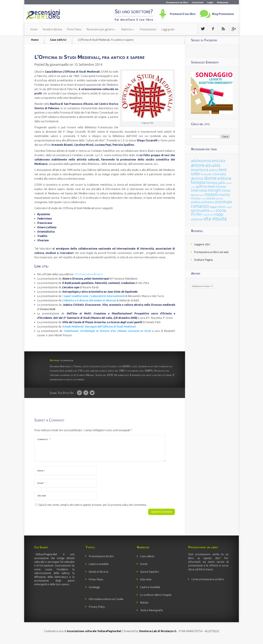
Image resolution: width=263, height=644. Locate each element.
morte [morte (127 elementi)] (225, 195)
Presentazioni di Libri (101, 560)
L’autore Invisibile (150, 591)
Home (34, 29)
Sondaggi (94, 591)
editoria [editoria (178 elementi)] (224, 178)
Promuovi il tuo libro (183, 14)
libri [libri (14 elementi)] (202, 195)
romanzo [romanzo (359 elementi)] (200, 206)
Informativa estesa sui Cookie (106, 603)
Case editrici (58, 40)
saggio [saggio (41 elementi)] (213, 207)
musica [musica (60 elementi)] (196, 198)
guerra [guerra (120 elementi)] (201, 186)
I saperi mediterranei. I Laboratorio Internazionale (93, 296)
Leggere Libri (202, 244)
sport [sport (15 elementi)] (212, 211)
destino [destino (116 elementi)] (197, 178)
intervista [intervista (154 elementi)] (199, 190)
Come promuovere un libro (208, 583)
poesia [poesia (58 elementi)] (211, 198)
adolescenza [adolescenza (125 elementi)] (201, 161)
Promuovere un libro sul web (211, 252)
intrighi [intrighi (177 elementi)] (214, 190)
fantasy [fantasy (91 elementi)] (212, 183)
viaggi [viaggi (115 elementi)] (219, 214)
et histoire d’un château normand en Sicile (107, 331)
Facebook (86, 393)
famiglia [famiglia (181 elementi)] (198, 182)
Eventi (144, 568)
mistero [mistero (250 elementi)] (212, 194)
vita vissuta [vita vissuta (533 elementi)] (215, 219)
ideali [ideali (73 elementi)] (211, 186)
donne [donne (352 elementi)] (210, 178)
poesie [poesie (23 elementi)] (219, 199)
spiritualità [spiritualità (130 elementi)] (200, 210)
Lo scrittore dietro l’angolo (156, 599)
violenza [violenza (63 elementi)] (197, 219)
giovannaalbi (59, 64)
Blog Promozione (223, 14)
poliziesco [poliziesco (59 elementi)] (208, 202)
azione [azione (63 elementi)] (213, 170)
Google (79, 393)
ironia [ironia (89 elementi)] (226, 190)
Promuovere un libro (177, 2)
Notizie (144, 607)
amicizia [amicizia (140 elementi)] (218, 161)
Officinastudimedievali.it (89, 274)
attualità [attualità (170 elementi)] (213, 165)
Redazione (223, 2)
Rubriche (127, 29)
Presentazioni (148, 29)
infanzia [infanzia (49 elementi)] (221, 186)
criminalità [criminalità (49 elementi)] (219, 174)
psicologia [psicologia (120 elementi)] (223, 202)
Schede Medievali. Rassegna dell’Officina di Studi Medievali (99, 327)
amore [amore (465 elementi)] (198, 165)
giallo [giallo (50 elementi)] (222, 183)
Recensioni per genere (100, 29)
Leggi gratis (168, 29)
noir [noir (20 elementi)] (203, 199)
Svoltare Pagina (203, 260)
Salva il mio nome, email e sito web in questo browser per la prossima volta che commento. (93, 509)
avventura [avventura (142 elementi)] (200, 170)
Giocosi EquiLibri (149, 576)
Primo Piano (74, 29)
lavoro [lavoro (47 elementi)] (195, 195)
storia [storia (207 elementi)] (221, 210)
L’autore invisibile (99, 568)
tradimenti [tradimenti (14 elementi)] (208, 215)
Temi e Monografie (151, 614)
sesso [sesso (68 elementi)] (222, 207)
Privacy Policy (97, 611)
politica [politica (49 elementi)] (196, 202)
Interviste (146, 583)
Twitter (92, 393)
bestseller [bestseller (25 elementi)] (207, 174)
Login (210, 2)
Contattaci (198, 2)
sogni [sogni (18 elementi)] (229, 207)
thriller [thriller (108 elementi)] (197, 214)
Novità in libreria (52, 29)
